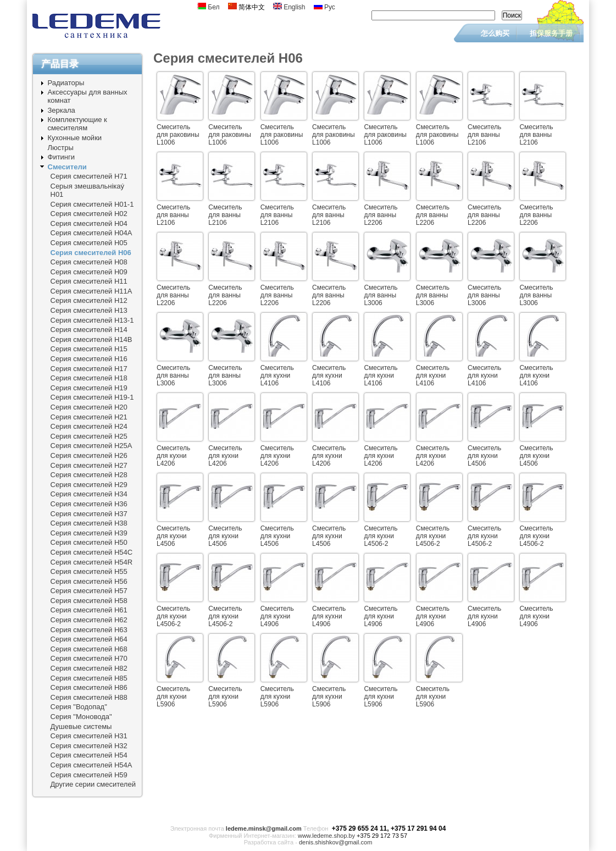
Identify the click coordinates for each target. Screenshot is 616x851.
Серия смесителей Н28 (89, 475)
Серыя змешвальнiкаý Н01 (88, 190)
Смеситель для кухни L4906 (277, 616)
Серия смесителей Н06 (91, 253)
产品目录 (60, 64)
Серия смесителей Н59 (89, 775)
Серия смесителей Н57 (89, 591)
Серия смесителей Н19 (89, 388)
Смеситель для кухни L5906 (173, 697)
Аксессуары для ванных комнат (88, 96)
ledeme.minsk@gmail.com (264, 828)
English (289, 7)
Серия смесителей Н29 (89, 485)
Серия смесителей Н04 (89, 223)
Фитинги (62, 157)
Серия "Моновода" (81, 717)
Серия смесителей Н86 (89, 687)
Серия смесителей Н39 (89, 533)
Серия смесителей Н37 (89, 514)
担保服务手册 (551, 33)
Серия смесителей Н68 (89, 649)
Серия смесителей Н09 (89, 272)
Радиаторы (66, 83)
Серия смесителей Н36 (89, 504)
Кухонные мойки (75, 138)
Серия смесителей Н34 (89, 494)
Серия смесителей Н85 (89, 678)
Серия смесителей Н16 (89, 359)
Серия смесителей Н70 (89, 658)
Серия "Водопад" (79, 707)
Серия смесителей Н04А (91, 233)
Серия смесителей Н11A (91, 291)
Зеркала (62, 110)
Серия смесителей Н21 (89, 417)
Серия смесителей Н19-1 (92, 397)
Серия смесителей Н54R (92, 562)
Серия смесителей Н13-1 (92, 320)
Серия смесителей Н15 (89, 349)
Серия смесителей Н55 (89, 571)
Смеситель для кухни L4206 (173, 456)
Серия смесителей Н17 (89, 369)
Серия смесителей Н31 (89, 736)
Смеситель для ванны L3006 (381, 295)
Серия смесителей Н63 (89, 630)
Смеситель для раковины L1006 (178, 135)
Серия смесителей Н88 (89, 697)
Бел (209, 7)
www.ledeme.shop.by (326, 836)
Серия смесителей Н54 (89, 755)
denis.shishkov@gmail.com (335, 842)
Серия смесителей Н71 (89, 176)
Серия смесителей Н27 (89, 465)
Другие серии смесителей (93, 784)
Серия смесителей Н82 (89, 668)
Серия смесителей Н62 (89, 620)
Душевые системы (81, 726)
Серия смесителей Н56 (89, 581)
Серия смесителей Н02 (89, 214)
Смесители (67, 167)
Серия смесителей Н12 (89, 300)
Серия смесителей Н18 (89, 378)
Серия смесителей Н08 (89, 262)
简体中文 (246, 7)
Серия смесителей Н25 (89, 436)
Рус (324, 7)
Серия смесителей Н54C (92, 552)
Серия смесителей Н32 (89, 746)
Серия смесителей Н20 (89, 407)
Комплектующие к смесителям (77, 124)
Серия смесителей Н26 (89, 455)
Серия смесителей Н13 (89, 310)
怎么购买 (495, 33)
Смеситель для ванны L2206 (381, 215)
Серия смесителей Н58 (89, 601)
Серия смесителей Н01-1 (92, 204)
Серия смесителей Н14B (91, 339)
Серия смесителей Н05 (89, 243)
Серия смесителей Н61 (89, 610)
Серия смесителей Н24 (89, 426)
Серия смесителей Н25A (91, 446)
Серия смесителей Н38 (89, 523)
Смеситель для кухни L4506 (484, 456)
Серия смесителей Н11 (89, 281)
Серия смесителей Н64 (89, 639)
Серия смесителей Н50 (89, 542)
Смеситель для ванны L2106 (484, 135)
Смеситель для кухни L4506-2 (381, 536)
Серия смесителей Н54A (91, 765)
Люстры (61, 148)
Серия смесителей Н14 (89, 330)
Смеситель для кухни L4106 (277, 375)
